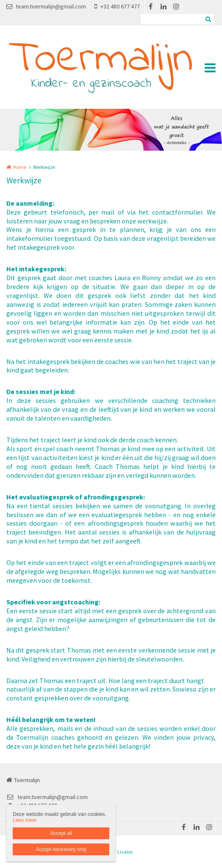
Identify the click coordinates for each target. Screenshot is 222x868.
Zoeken (208, 19)
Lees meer (25, 820)
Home (20, 167)
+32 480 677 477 (117, 6)
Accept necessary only (61, 849)
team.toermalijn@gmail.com (46, 6)
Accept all (61, 833)
